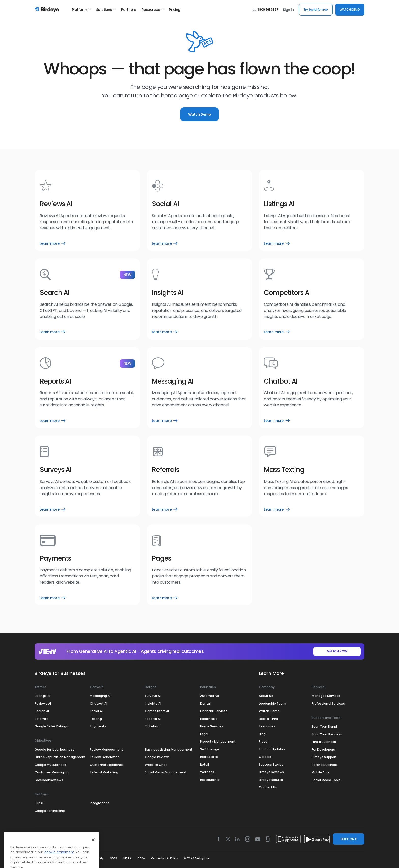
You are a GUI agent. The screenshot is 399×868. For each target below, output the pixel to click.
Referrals (41, 719)
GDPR (113, 858)
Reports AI (153, 719)
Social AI (96, 711)
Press (263, 742)
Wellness (207, 772)
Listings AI (42, 696)
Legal (204, 734)
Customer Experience (107, 765)
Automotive (210, 696)
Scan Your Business (327, 734)
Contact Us (268, 787)
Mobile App (320, 772)
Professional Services (328, 703)
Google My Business (50, 765)
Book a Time (268, 719)
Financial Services (214, 711)
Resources (152, 10)
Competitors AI (157, 711)
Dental (205, 703)
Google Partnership (50, 811)
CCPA (141, 858)
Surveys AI (153, 696)
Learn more (52, 243)
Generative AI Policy (165, 858)
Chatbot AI (98, 703)
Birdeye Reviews (271, 772)
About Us (266, 696)
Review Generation (105, 757)
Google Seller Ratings (51, 726)
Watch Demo (199, 114)
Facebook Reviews (49, 780)
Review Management (106, 749)
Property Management (218, 742)
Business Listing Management (169, 749)
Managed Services (326, 696)
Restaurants (210, 780)
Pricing (175, 10)
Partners (129, 10)
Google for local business (54, 749)
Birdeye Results (271, 780)
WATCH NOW (337, 651)
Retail (204, 764)
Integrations (100, 803)
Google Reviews (157, 757)
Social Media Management (166, 772)
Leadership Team (272, 703)
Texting (96, 719)
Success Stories (271, 764)
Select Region (53, 839)
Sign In (288, 10)
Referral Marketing (104, 772)
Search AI (42, 711)
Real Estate (209, 757)
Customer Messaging (52, 772)
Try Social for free (316, 10)
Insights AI (153, 703)
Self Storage (210, 749)
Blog (262, 734)
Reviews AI (43, 703)
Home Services (212, 726)
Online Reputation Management (60, 757)
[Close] (93, 862)
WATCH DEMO (350, 10)
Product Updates (272, 749)
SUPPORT (348, 839)
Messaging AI (100, 696)
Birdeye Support (324, 757)
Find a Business (324, 742)
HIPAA (127, 858)
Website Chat (156, 765)
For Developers (323, 749)
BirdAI (39, 803)
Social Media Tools (326, 780)
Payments (98, 726)
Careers (265, 757)
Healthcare (209, 719)
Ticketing (152, 726)
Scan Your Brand (324, 727)
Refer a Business (325, 765)
